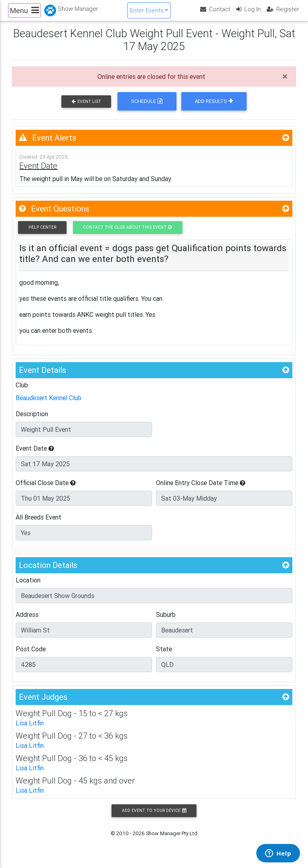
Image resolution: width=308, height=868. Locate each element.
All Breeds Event (38, 524)
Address (27, 621)
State (164, 656)
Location (28, 587)
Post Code (31, 656)
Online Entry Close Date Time (201, 489)
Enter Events (147, 13)
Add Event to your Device (154, 817)
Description (32, 421)
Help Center (42, 234)
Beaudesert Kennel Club (49, 405)
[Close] (285, 83)
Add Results (214, 108)
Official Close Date (46, 489)
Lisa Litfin (30, 730)
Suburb (166, 621)
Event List (86, 108)
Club (22, 392)
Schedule (147, 108)
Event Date (35, 455)
